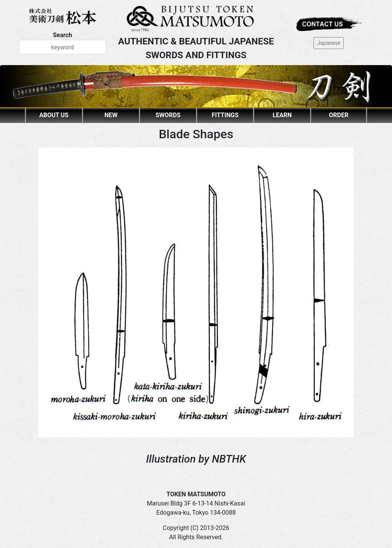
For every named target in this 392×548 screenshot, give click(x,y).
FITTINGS (225, 115)
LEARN (282, 115)
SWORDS (168, 115)
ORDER (339, 115)
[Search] (63, 47)
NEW (111, 115)
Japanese (329, 43)
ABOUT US (54, 115)
